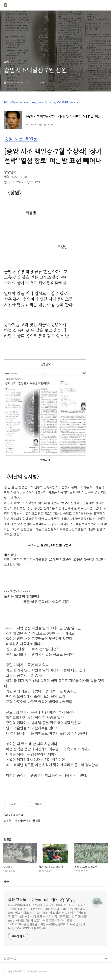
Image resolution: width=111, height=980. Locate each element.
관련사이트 (10, 958)
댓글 (6, 882)
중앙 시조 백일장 (21, 139)
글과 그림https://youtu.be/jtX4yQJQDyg (41, 899)
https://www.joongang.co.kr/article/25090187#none (41, 102)
